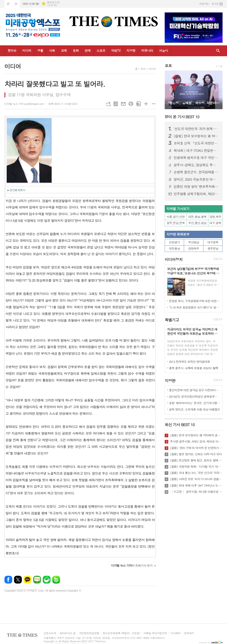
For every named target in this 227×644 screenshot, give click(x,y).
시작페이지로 (8, 4)
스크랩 (138, 104)
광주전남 (213, 248)
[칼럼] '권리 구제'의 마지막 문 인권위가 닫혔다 (196, 448)
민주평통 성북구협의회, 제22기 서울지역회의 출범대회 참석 (196, 194)
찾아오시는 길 (68, 633)
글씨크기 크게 (146, 104)
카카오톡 (27, 580)
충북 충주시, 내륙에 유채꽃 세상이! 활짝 (194, 368)
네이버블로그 (37, 580)
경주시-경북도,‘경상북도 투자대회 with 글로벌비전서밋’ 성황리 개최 (196, 165)
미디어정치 (174, 259)
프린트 (131, 104)
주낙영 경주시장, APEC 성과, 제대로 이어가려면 (196, 441)
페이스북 (8, 580)
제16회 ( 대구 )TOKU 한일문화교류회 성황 (196, 150)
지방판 (131, 50)
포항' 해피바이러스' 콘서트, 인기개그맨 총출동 (195, 403)
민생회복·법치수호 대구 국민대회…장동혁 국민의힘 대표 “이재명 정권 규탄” (196, 158)
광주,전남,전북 (176, 223)
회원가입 (204, 4)
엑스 (18, 580)
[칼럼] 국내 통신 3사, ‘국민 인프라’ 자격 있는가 (196, 473)
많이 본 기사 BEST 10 (182, 117)
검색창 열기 (218, 51)
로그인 (215, 4)
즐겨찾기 (16, 4)
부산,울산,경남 (197, 223)
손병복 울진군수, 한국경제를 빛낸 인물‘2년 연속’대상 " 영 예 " (196, 172)
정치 (143, 69)
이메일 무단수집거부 (155, 633)
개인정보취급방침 (89, 633)
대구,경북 (215, 223)
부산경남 (194, 242)
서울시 (163, 50)
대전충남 (174, 248)
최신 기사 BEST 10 (180, 425)
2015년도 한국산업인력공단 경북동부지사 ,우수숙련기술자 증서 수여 (195, 396)
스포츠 (101, 50)
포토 (168, 66)
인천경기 (174, 242)
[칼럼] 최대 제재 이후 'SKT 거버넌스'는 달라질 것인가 (196, 486)
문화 (76, 50)
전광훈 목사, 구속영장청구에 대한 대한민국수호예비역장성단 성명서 (195, 301)
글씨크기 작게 (154, 104)
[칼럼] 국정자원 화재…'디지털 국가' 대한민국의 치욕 (196, 467)
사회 (52, 50)
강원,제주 (215, 217)
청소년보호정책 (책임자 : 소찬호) (121, 633)
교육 (64, 50)
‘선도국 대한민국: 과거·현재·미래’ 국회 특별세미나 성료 (196, 129)
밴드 (56, 580)
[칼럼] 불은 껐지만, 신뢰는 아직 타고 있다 (196, 454)
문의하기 (189, 633)
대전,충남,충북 (197, 217)
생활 (40, 50)
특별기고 (172, 320)
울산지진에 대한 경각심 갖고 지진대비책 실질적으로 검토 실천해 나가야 (195, 390)
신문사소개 (50, 633)
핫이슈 (12, 50)
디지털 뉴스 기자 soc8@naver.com (24, 104)
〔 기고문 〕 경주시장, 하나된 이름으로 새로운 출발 (196, 492)
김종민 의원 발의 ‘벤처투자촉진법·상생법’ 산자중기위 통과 (196, 187)
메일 (123, 104)
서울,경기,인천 (176, 217)
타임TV (116, 50)
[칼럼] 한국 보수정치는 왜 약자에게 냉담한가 (196, 136)
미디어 (27, 50)
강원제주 (194, 248)
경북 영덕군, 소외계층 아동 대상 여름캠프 (195, 409)
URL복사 (108, 104)
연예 (87, 50)
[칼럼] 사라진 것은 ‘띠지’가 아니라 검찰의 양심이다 (196, 479)
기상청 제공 (52, 5)
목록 (116, 104)
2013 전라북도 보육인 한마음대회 (190, 362)
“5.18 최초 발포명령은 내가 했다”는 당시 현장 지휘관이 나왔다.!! (195, 307)
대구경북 (213, 242)
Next (217, 89)
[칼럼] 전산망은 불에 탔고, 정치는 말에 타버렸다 (196, 460)
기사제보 (175, 633)
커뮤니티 (147, 50)
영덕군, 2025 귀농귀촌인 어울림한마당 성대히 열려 (196, 179)
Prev (170, 89)
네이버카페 (47, 580)
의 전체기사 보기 (132, 565)
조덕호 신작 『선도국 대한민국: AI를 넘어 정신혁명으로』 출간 (196, 143)
